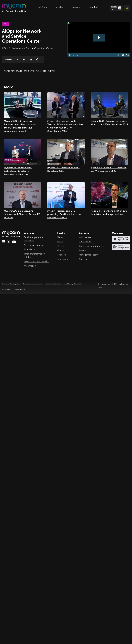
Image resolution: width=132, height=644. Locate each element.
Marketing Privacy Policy (12, 284)
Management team (89, 255)
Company (78, 7)
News (60, 237)
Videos (60, 250)
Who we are (85, 237)
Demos (61, 246)
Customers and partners (91, 246)
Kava (100, 287)
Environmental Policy (53, 284)
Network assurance (34, 245)
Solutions (44, 7)
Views (60, 242)
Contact (94, 7)
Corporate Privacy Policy (33, 284)
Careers (83, 259)
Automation (30, 266)
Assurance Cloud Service (37, 261)
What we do (85, 242)
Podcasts (62, 255)
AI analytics (30, 249)
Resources (62, 259)
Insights (61, 7)
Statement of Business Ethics (13, 289)
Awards (83, 250)
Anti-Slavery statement (73, 284)
